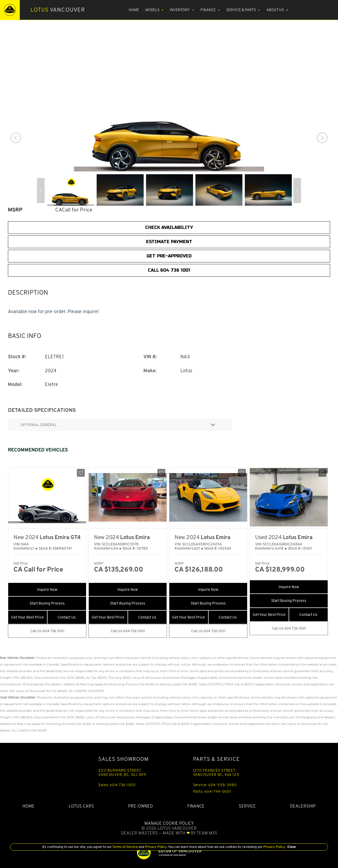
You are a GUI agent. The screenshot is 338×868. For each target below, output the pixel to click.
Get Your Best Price (27, 617)
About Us (275, 10)
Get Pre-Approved (169, 256)
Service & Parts (241, 10)
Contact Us (67, 617)
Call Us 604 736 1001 (47, 631)
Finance (208, 10)
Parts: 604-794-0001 (212, 791)
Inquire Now (47, 589)
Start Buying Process (47, 603)
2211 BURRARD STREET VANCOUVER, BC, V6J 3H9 (122, 772)
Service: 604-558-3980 (215, 785)
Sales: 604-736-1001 (117, 785)
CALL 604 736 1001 (169, 270)
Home (134, 10)
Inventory (180, 10)
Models (152, 10)
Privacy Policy (155, 847)
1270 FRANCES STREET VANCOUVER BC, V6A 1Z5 (216, 772)
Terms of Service (125, 847)
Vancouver (58, 10)
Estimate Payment (169, 242)
